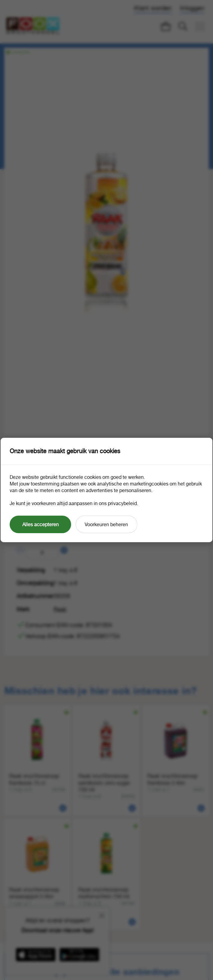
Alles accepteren (41, 524)
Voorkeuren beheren (106, 524)
